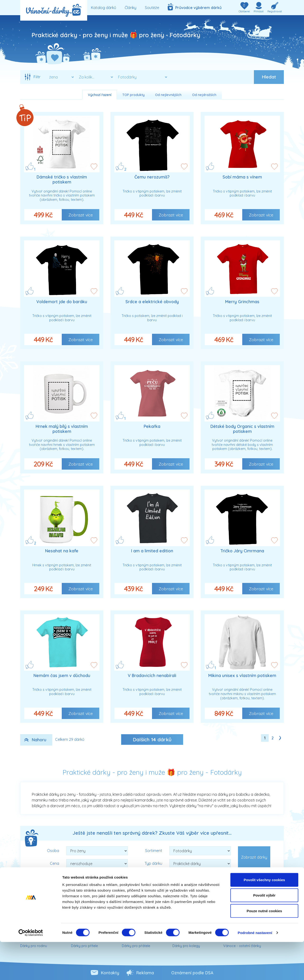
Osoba (53, 851)
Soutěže (152, 8)
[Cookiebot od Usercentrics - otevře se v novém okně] (31, 971)
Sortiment (154, 851)
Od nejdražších (204, 95)
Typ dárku (153, 863)
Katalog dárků (104, 8)
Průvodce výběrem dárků (195, 7)
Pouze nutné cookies (264, 949)
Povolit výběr (264, 933)
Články (131, 8)
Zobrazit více (81, 215)
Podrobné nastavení (255, 971)
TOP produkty (133, 95)
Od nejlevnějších (168, 95)
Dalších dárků (152, 739)
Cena (55, 863)
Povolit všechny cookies (264, 918)
